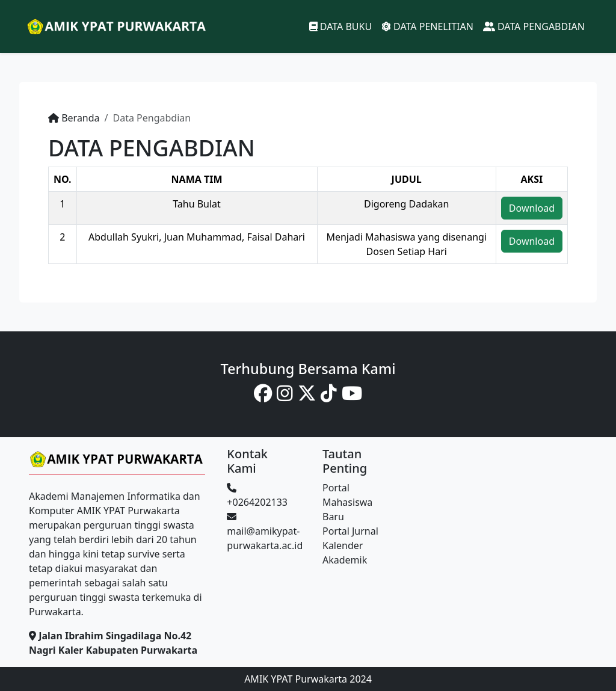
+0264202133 (257, 496)
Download (532, 208)
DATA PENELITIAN (427, 26)
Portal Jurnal (350, 531)
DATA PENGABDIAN (534, 26)
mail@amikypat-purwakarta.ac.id (265, 532)
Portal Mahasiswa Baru (347, 502)
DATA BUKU (340, 26)
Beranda (80, 118)
